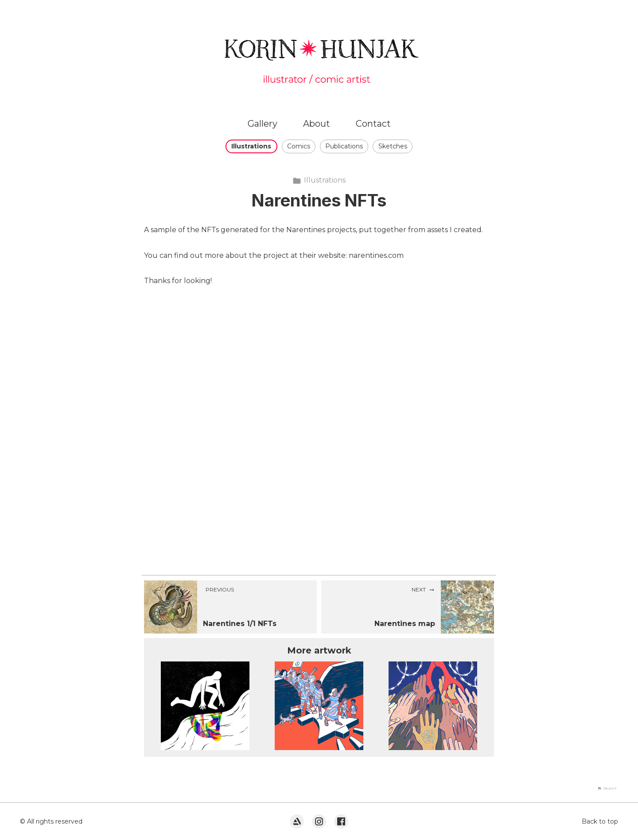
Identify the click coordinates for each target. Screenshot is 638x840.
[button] (607, 788)
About (317, 124)
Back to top (600, 821)
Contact (373, 124)
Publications (344, 146)
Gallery (263, 124)
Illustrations (251, 146)
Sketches (393, 146)
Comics (299, 146)
